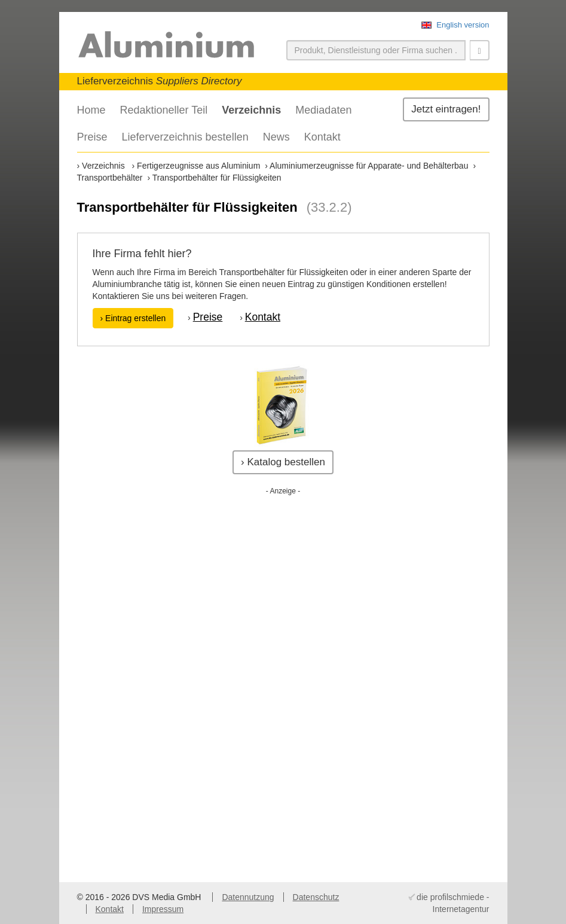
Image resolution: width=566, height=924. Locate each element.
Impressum (163, 909)
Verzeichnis (251, 110)
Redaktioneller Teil (164, 110)
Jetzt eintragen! (446, 109)
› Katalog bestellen (283, 462)
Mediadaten (323, 110)
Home (91, 110)
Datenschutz (316, 897)
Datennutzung (248, 897)
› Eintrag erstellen (133, 318)
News (276, 137)
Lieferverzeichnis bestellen (185, 137)
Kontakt (322, 137)
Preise (92, 137)
